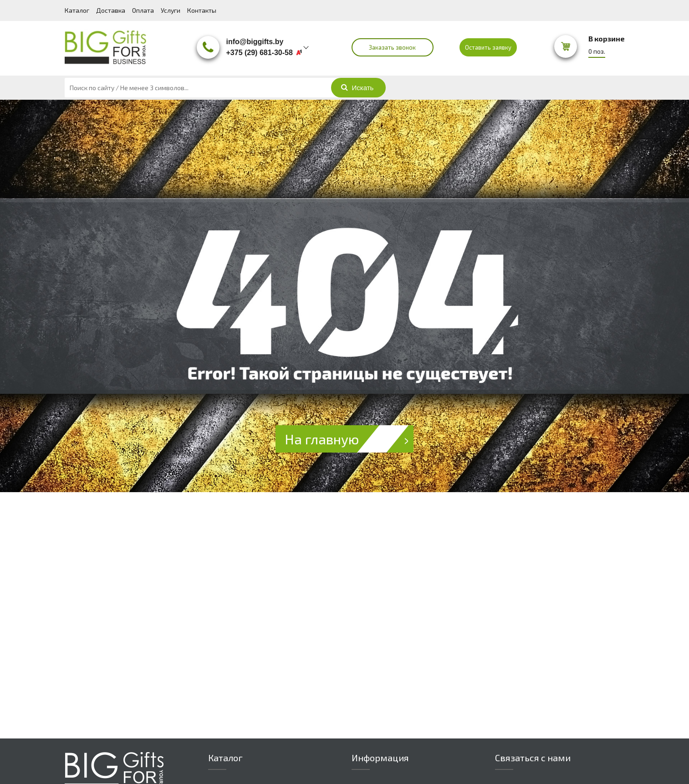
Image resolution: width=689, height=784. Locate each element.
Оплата (143, 10)
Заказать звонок (392, 47)
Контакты (202, 10)
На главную (349, 439)
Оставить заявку (488, 47)
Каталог (77, 10)
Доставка (111, 10)
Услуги (171, 10)
